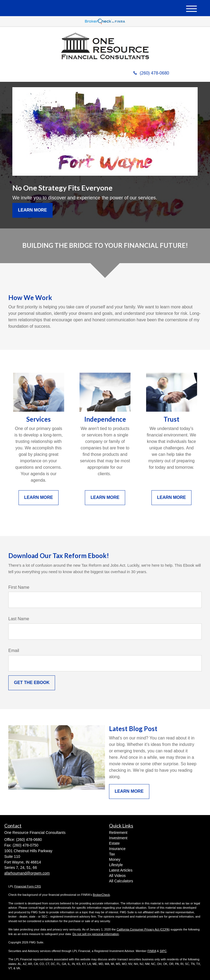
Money (115, 859)
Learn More (32, 210)
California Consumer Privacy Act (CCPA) (143, 929)
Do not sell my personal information (96, 934)
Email (14, 651)
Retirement (118, 833)
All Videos (117, 876)
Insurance (117, 849)
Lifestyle (116, 865)
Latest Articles (121, 870)
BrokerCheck (102, 895)
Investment (118, 838)
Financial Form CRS (28, 886)
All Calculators (121, 881)
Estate (114, 843)
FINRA (152, 951)
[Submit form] (32, 683)
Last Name (19, 619)
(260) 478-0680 (151, 73)
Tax (112, 854)
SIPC (163, 951)
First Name (19, 587)
